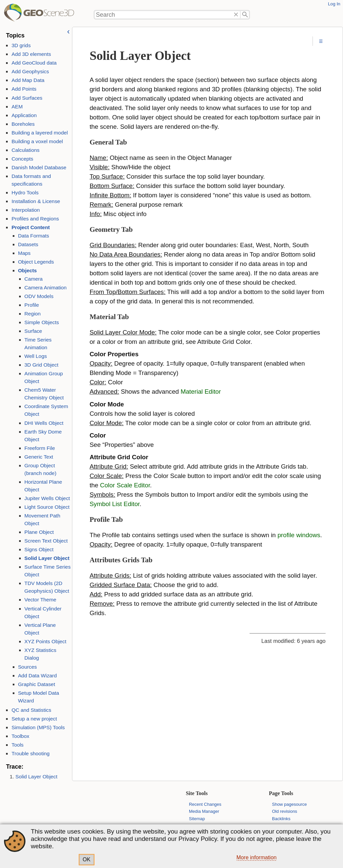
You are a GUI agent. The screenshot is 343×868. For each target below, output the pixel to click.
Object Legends (36, 262)
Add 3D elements (31, 54)
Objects (27, 270)
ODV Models (39, 296)
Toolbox (20, 736)
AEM (17, 107)
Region (33, 314)
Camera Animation (46, 287)
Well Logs (36, 356)
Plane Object (39, 532)
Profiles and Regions (35, 219)
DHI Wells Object (44, 423)
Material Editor (201, 392)
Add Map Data (28, 80)
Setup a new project (34, 719)
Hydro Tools (25, 192)
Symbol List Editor (114, 504)
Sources (27, 667)
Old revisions (285, 811)
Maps (24, 253)
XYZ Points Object (45, 641)
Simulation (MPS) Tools (38, 727)
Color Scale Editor (125, 485)
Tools (17, 745)
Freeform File (40, 448)
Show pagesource (289, 804)
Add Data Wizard (38, 676)
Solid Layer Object (47, 558)
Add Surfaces (27, 98)
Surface (33, 331)
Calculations (25, 150)
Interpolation (25, 210)
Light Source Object (47, 507)
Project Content (30, 227)
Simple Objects (42, 322)
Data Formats (34, 236)
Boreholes (23, 124)
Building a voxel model (37, 141)
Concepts (22, 159)
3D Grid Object (41, 365)
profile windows (299, 535)
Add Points (24, 89)
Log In (334, 4)
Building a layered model (40, 133)
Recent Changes (205, 804)
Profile (32, 305)
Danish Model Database (39, 167)
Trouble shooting (30, 753)
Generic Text (39, 457)
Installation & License (36, 201)
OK (87, 859)
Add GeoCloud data (34, 63)
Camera (34, 279)
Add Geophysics (30, 71)
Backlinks (281, 819)
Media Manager (204, 811)
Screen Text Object (46, 541)
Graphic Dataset (37, 684)
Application (24, 115)
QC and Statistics (31, 710)
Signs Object (39, 549)
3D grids (21, 45)
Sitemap (197, 819)
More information (257, 857)
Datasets (28, 244)
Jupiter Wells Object (47, 498)
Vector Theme (40, 600)
